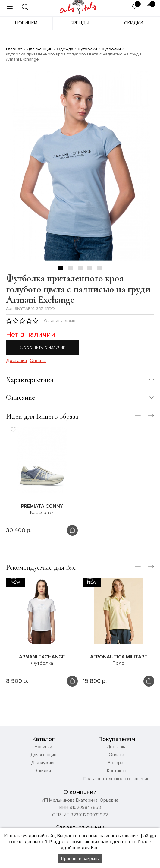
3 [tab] (80, 268)
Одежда (65, 49)
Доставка (16, 361)
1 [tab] (61, 268)
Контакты (117, 775)
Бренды (80, 23)
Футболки (87, 49)
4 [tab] (90, 268)
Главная (14, 49)
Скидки (134, 23)
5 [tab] (99, 268)
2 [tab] (71, 268)
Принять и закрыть (80, 859)
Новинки (26, 23)
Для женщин (40, 49)
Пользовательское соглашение (117, 783)
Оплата (38, 361)
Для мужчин (43, 767)
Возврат (117, 767)
